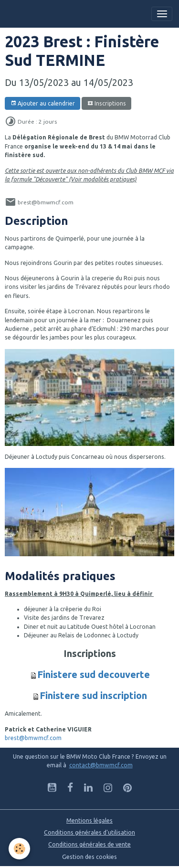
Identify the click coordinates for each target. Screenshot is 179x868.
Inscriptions (107, 103)
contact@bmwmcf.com (101, 765)
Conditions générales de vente (89, 844)
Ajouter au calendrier (43, 103)
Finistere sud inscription (93, 695)
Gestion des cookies (89, 857)
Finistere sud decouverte (94, 674)
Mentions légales (89, 820)
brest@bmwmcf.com (33, 738)
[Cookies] (19, 849)
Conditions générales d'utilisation (89, 832)
